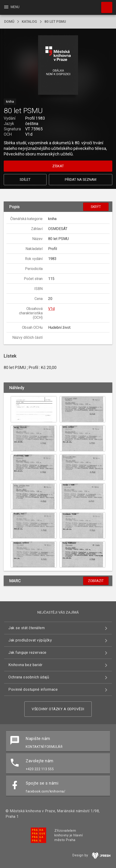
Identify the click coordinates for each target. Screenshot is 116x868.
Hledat (105, 5)
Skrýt (96, 207)
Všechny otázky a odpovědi (58, 709)
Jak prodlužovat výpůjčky (30, 640)
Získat (58, 166)
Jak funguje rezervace (27, 653)
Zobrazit (96, 581)
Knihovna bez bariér (25, 665)
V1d (51, 309)
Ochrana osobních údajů (29, 677)
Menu (11, 7)
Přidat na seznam (81, 180)
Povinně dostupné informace (33, 689)
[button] (58, 65)
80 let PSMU (55, 22)
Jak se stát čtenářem (27, 628)
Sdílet (25, 180)
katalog (29, 22)
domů (9, 22)
